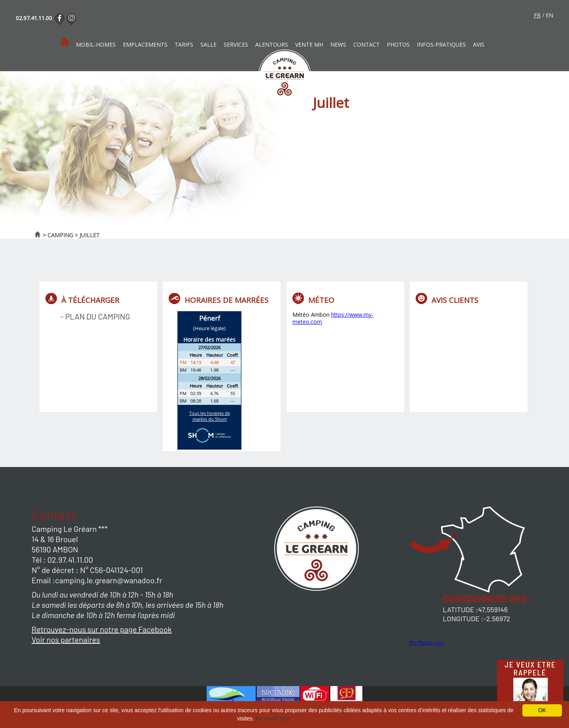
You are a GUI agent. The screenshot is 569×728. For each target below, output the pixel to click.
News (338, 44)
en (549, 15)
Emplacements (145, 44)
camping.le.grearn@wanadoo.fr (108, 580)
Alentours (272, 44)
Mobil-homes (96, 44)
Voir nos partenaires (66, 639)
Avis (479, 44)
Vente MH (309, 44)
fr (537, 15)
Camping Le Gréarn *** (70, 529)
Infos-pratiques (441, 44)
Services (236, 44)
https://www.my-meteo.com (333, 318)
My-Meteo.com (427, 642)
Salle (208, 44)
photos (398, 44)
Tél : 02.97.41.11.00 (62, 560)
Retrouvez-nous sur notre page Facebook (102, 629)
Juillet (89, 235)
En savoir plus (273, 719)
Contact (366, 44)
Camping (60, 235)
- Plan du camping (95, 316)
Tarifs (184, 44)
